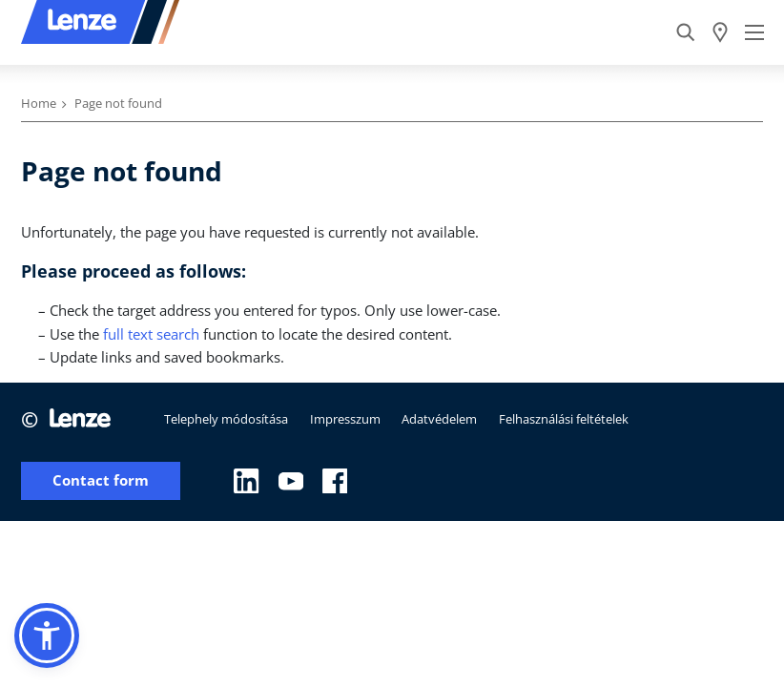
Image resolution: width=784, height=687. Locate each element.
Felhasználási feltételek (564, 419)
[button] (47, 635)
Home (39, 103)
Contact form (101, 480)
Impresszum (345, 419)
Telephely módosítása (226, 419)
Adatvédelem (439, 419)
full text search (151, 334)
